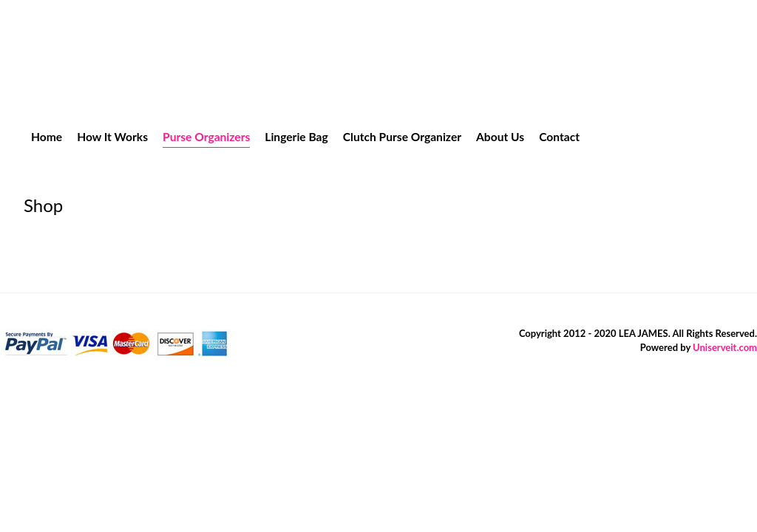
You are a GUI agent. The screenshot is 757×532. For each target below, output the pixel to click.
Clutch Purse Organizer (402, 137)
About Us (500, 137)
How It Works (112, 137)
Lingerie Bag (296, 137)
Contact (559, 137)
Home (47, 137)
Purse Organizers (206, 137)
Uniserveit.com (725, 347)
